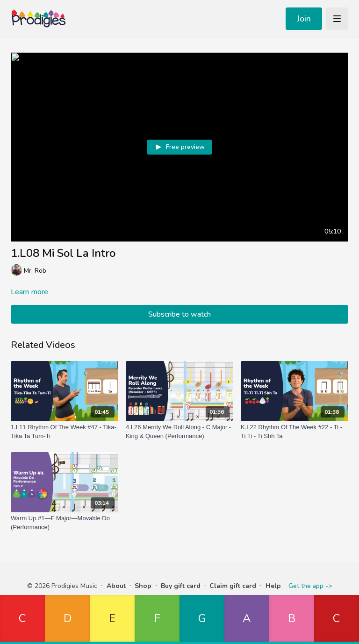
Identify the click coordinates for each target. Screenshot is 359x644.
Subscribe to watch (179, 314)
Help (273, 586)
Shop (143, 586)
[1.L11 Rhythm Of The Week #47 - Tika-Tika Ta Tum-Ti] (65, 432)
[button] (22, 619)
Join (304, 19)
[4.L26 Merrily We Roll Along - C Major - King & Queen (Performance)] (179, 432)
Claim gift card (233, 586)
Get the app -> (310, 586)
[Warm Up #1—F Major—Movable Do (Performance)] (65, 523)
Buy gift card (181, 586)
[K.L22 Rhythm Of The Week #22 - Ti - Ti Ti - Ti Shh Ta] (294, 432)
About (116, 586)
